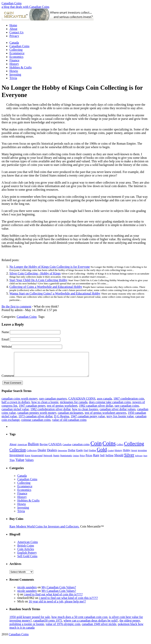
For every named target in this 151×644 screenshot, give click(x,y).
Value (20, 464)
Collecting (16, 50)
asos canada (104, 403)
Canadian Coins (12, 3)
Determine (63, 455)
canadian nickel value (15, 414)
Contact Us (17, 32)
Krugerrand (37, 460)
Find (86, 455)
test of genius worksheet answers (105, 417)
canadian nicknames (70, 417)
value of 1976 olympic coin (63, 629)
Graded (111, 455)
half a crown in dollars (16, 407)
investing (142, 455)
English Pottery (27, 557)
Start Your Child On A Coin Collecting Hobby (38, 280)
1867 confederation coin (129, 403)
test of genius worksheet (62, 410)
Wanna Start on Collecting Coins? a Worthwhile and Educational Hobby (55, 293)
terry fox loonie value (120, 421)
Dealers (52, 455)
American (22, 449)
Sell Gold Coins (27, 561)
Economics (16, 57)
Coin (96, 448)
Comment (8, 380)
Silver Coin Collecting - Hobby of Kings (35, 273)
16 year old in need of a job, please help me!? (57, 606)
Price (82, 460)
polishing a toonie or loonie (27, 629)
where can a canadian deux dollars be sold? (91, 625)
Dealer (42, 455)
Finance (14, 60)
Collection (18, 455)
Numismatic (66, 460)
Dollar (72, 455)
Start (145, 460)
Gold (102, 454)
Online (76, 460)
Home (13, 25)
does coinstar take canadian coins (110, 407)
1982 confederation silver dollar (51, 414)
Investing (15, 74)
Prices (89, 460)
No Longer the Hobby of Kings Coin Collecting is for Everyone (50, 267)
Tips (12, 465)
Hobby (127, 455)
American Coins (28, 547)
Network (48, 460)
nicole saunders (27, 592)
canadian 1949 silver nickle (99, 629)
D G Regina (62, 421)
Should (119, 460)
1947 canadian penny (32, 410)
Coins (109, 448)
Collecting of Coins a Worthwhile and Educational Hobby (46, 287)
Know (28, 460)
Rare (96, 460)
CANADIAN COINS (82, 403)
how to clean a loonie (45, 407)
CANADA (55, 449)
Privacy (14, 36)
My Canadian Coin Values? (59, 592)
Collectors (32, 455)
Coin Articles (26, 554)
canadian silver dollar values (118, 414)
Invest (134, 455)
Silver (129, 460)
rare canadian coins (127, 410)
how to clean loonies (85, 414)
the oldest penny (130, 625)
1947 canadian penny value (88, 421)
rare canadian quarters (53, 403)
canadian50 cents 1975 (48, 625)
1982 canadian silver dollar (96, 410)
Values (29, 465)
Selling (109, 460)
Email (5, 339)
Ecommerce (17, 53)
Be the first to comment (16, 306)
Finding (92, 455)
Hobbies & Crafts (21, 67)
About (13, 29)
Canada (14, 43)
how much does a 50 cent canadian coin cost (79, 622)
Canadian (67, 449)
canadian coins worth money (19, 403)
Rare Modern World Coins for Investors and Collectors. (44, 531)
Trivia (13, 78)
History (14, 64)
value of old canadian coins (69, 425)
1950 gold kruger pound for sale (30, 622)
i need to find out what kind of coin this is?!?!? (53, 599)
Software (139, 460)
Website (7, 347)
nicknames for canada (74, 407)
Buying (44, 449)
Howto (14, 71)
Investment (17, 460)
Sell (102, 460)
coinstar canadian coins (36, 425)
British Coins (26, 550)
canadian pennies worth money (37, 417)
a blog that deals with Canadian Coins (25, 7)
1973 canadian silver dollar (35, 421)
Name (5, 332)
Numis (56, 460)
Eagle (80, 455)
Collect (120, 449)
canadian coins (81, 449)
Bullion (33, 449)
